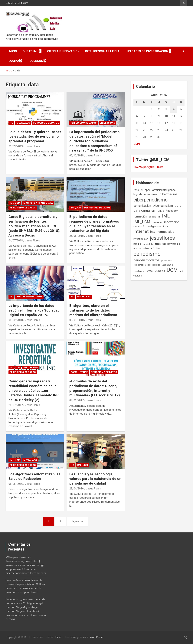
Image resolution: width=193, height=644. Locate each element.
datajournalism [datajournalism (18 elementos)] (145, 210)
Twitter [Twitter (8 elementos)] (149, 271)
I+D (11, 123)
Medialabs (23, 123)
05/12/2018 (77, 155)
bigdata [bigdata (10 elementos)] (138, 194)
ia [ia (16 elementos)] (159, 216)
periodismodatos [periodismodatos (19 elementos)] (147, 260)
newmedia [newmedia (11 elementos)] (174, 244)
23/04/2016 (77, 489)
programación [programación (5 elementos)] (140, 265)
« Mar (137, 144)
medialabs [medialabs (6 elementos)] (148, 244)
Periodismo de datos (46, 123)
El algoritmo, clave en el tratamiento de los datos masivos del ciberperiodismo (93, 310)
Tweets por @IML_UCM (148, 167)
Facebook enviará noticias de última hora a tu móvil (26, 615)
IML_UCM (15, 203)
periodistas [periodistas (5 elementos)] (166, 261)
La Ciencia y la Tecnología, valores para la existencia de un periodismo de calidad (95, 479)
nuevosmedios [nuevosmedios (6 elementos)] (141, 248)
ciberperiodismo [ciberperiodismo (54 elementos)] (150, 200)
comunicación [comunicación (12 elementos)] (142, 206)
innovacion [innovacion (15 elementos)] (172, 222)
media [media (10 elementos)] (137, 244)
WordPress (97, 637)
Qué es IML (30, 51)
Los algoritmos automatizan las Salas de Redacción (34, 476)
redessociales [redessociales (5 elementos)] (154, 265)
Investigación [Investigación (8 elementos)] (141, 239)
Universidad (107, 123)
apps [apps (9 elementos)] (148, 190)
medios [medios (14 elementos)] (160, 244)
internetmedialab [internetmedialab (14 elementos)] (162, 232)
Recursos (35, 61)
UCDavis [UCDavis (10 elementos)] (160, 271)
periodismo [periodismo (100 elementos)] (147, 254)
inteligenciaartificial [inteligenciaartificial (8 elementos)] (158, 226)
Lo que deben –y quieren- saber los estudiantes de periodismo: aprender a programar (35, 136)
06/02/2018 (16, 320)
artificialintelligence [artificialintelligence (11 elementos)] (164, 190)
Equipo (14, 61)
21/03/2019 (16, 146)
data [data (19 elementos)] (178, 206)
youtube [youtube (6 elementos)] (138, 276)
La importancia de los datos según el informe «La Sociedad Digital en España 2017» (34, 310)
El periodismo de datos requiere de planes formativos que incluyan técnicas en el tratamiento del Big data (94, 224)
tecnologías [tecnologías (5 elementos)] (139, 271)
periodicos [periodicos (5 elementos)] (155, 248)
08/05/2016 (16, 484)
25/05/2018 (77, 236)
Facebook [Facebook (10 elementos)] (172, 211)
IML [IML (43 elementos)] (166, 216)
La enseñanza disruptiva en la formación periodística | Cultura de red (25, 584)
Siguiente (77, 521)
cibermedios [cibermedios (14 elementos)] (169, 194)
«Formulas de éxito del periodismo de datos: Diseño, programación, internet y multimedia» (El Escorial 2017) (95, 388)
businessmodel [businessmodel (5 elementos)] (151, 195)
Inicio (13, 51)
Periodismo (31, 368)
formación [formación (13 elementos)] (140, 216)
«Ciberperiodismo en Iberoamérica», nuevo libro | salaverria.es (23, 561)
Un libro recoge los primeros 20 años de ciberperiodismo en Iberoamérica (26, 569)
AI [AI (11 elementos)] (142, 190)
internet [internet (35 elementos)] (141, 231)
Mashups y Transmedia (38, 203)
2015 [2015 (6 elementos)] (136, 190)
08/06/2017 (77, 400)
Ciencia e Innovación (63, 51)
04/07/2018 (16, 240)
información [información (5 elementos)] (157, 222)
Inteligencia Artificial (103, 51)
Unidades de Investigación (147, 51)
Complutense (79, 372)
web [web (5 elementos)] (181, 271)
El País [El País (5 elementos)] (161, 211)
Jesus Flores (33, 146)
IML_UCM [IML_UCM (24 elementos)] (142, 222)
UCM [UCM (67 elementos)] (172, 270)
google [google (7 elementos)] (152, 217)
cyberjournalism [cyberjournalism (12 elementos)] (163, 206)
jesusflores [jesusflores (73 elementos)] (162, 238)
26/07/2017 (16, 405)
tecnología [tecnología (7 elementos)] (168, 265)
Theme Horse (53, 637)
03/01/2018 (77, 320)
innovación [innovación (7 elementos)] (139, 226)
